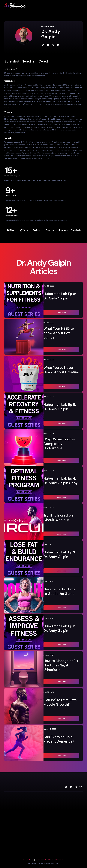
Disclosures (60, 860)
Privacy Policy (28, 860)
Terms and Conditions (44, 860)
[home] (17, 5)
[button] (79, 5)
